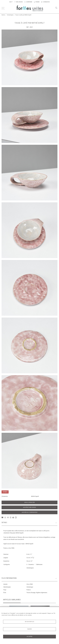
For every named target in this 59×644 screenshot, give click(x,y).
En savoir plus (30, 622)
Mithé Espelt (35, 496)
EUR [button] (11, 2)
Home (3, 15)
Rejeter (30, 629)
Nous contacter (30, 502)
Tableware (39, 565)
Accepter (29, 637)
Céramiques (10, 15)
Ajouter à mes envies (30, 507)
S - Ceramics (30, 565)
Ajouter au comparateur (30, 512)
